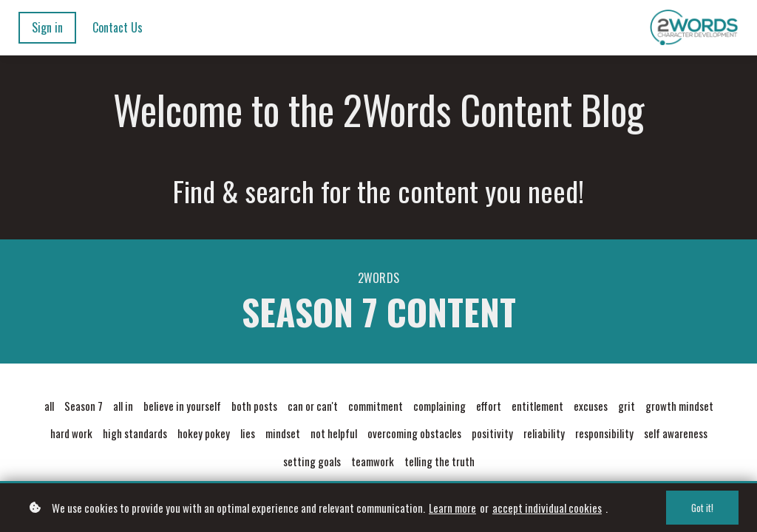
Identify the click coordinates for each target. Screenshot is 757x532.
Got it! (702, 511)
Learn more (452, 511)
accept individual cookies (547, 511)
